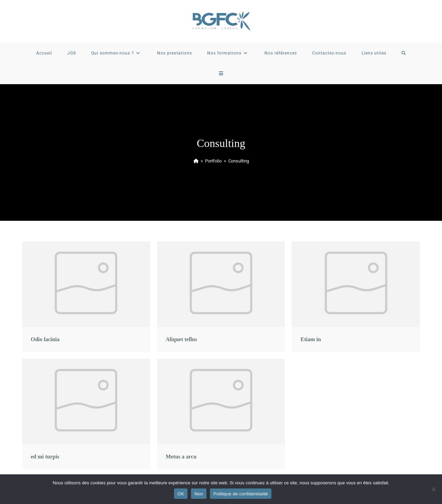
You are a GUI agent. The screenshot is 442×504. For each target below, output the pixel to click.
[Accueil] (196, 161)
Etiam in (311, 339)
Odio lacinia (45, 339)
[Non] (433, 489)
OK (181, 494)
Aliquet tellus (181, 339)
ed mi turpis (45, 457)
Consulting (239, 161)
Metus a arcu (181, 457)
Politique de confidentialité (241, 494)
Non (199, 494)
